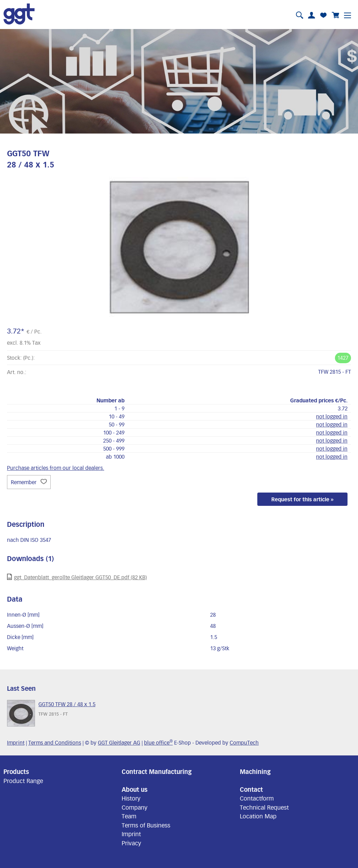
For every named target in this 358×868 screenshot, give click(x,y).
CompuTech (244, 743)
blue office (158, 743)
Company (135, 807)
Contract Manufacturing (157, 772)
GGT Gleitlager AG (119, 743)
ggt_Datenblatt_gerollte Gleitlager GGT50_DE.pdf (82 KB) (77, 577)
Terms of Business (146, 825)
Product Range (23, 781)
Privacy (131, 843)
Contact (251, 789)
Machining (255, 772)
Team (129, 816)
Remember (29, 482)
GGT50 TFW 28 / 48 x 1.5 (67, 704)
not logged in (332, 416)
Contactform (257, 798)
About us (135, 789)
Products (16, 772)
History (131, 798)
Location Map (258, 816)
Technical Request (264, 807)
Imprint (16, 743)
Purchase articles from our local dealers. (56, 468)
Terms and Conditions (55, 743)
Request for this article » (302, 499)
